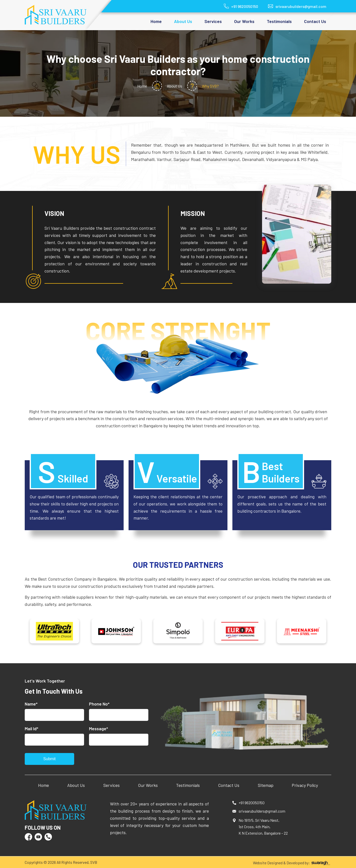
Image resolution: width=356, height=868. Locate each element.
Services (111, 785)
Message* (99, 729)
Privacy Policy (305, 785)
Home (156, 21)
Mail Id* (32, 729)
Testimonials (279, 21)
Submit (49, 759)
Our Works (244, 21)
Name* (31, 704)
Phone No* (99, 704)
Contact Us (315, 21)
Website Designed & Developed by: (292, 863)
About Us (76, 785)
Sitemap (266, 785)
